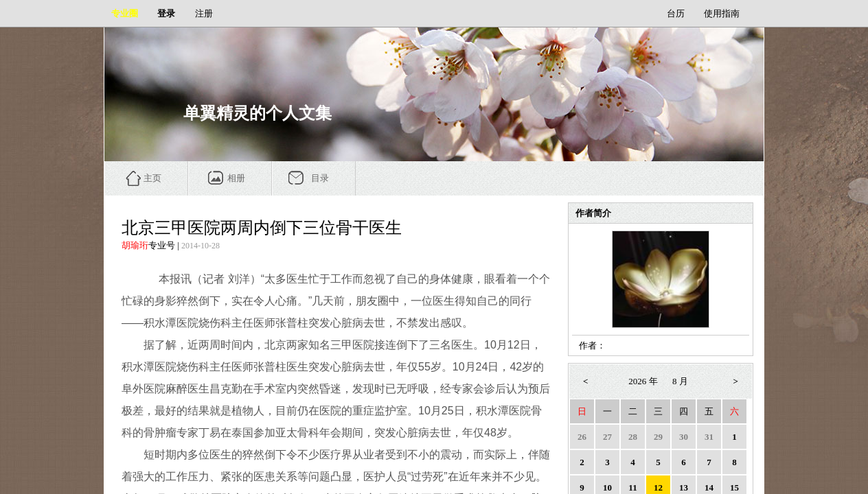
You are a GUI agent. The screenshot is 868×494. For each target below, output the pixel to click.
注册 (204, 13)
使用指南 (722, 13)
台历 (676, 13)
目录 (320, 178)
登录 (166, 13)
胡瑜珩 (135, 245)
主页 (152, 178)
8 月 (680, 381)
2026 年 (643, 381)
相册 (236, 178)
